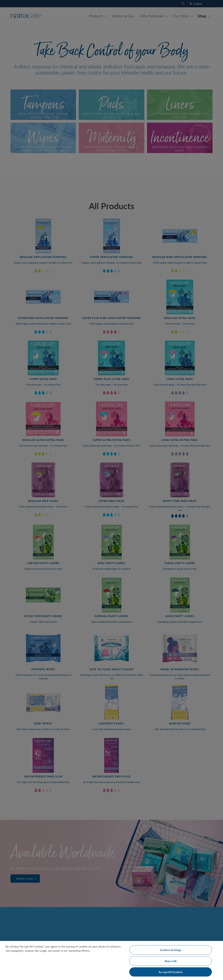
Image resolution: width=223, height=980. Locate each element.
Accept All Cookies (171, 972)
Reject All (171, 961)
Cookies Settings (171, 950)
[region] (111, 960)
